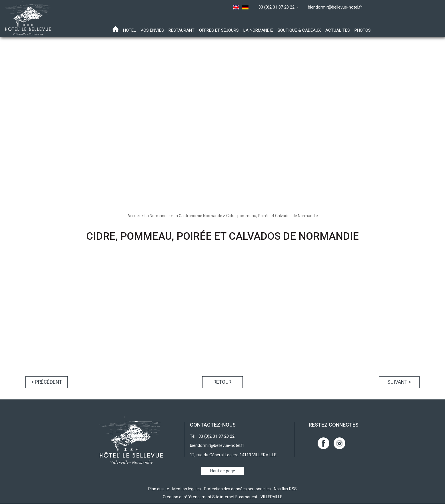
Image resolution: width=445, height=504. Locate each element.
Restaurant (182, 30)
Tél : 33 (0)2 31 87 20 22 (212, 437)
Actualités (338, 30)
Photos (363, 30)
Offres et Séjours (219, 30)
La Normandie (258, 30)
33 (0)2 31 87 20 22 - (280, 7)
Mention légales (187, 489)
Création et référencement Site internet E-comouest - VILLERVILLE (223, 497)
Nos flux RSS (285, 489)
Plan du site (159, 489)
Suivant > (398, 382)
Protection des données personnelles (237, 489)
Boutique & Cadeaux (299, 30)
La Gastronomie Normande (198, 216)
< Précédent (47, 382)
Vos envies (152, 30)
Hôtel (130, 30)
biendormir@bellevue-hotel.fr (335, 7)
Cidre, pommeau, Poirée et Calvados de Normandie (272, 216)
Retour (222, 382)
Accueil (134, 216)
